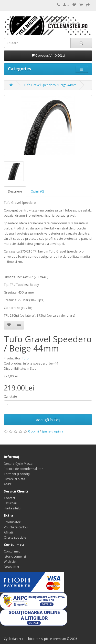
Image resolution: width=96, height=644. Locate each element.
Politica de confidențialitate (24, 469)
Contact (9, 498)
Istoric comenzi (15, 556)
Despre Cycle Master (19, 464)
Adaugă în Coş (48, 420)
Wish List (10, 562)
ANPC (8, 484)
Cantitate (10, 396)
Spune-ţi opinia (52, 431)
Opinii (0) (37, 191)
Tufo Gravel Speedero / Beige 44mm (50, 85)
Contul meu (12, 551)
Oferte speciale (15, 537)
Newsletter (12, 567)
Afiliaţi (8, 532)
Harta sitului (13, 508)
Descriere (15, 191)
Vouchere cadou (16, 527)
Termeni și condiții (17, 474)
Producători (13, 522)
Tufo (25, 358)
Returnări (10, 503)
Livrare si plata (14, 479)
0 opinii (34, 431)
